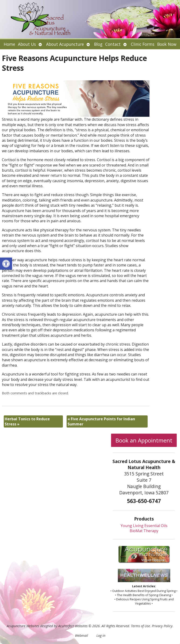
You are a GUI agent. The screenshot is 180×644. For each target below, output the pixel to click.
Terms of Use (140, 626)
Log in (101, 635)
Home (9, 44)
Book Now (167, 44)
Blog (98, 44)
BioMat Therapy (144, 531)
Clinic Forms (143, 44)
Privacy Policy (162, 626)
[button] (6, 264)
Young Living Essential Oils (144, 526)
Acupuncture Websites (23, 626)
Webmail (82, 635)
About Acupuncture (65, 44)
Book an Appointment (144, 440)
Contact (113, 44)
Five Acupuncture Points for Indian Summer (101, 421)
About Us (27, 44)
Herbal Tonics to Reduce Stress (27, 421)
